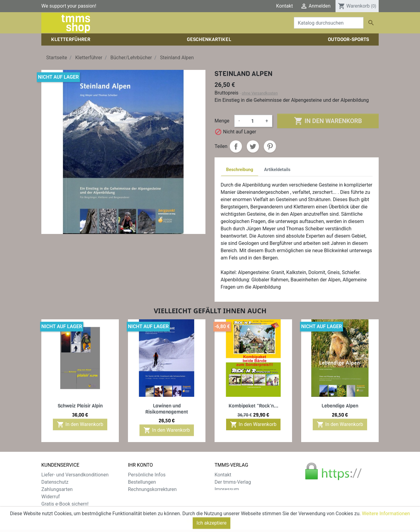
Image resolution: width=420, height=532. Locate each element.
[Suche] (329, 23)
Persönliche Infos (147, 475)
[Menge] (253, 121)
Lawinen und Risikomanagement (167, 409)
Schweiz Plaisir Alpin (80, 406)
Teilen (236, 146)
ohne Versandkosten (260, 93)
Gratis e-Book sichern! (65, 504)
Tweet (253, 146)
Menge (222, 121)
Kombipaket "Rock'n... (253, 406)
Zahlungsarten (57, 489)
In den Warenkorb (328, 121)
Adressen (138, 497)
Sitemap (50, 511)
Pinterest (270, 146)
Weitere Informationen (386, 525)
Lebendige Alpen (340, 406)
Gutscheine (140, 504)
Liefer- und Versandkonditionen (75, 475)
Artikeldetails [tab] (277, 170)
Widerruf (51, 497)
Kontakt (285, 6)
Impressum (227, 489)
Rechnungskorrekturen (152, 489)
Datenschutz (55, 482)
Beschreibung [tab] (240, 170)
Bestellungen (142, 482)
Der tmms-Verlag (233, 482)
